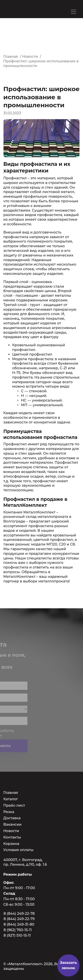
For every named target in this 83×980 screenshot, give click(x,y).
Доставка (12, 818)
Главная (11, 793)
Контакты (12, 837)
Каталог (11, 799)
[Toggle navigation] (73, 12)
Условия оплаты (18, 850)
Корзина (11, 844)
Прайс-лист (14, 805)
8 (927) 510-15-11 (17, 935)
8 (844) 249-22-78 (19, 914)
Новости (11, 831)
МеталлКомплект (40, 512)
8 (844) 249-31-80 (19, 924)
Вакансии (12, 824)
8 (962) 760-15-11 (18, 930)
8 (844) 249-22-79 (19, 919)
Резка (9, 812)
